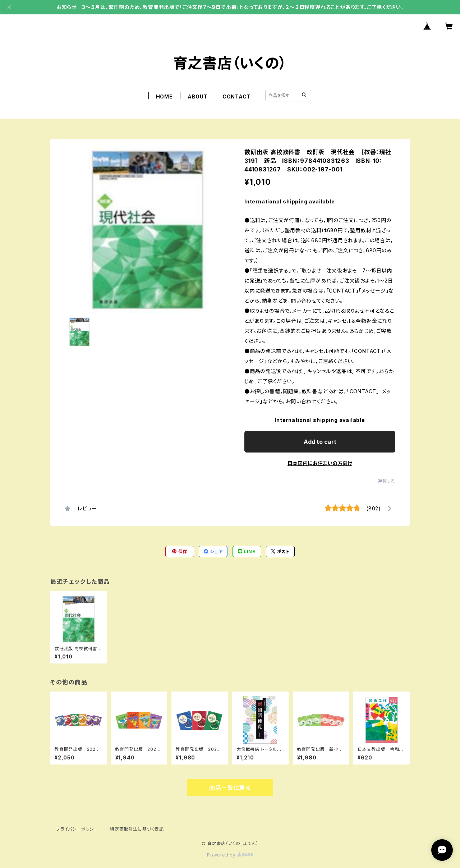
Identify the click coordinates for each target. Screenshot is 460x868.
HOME (164, 97)
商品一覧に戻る (230, 788)
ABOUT (198, 97)
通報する (387, 481)
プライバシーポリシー (77, 829)
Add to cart (320, 442)
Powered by (230, 855)
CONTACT (237, 97)
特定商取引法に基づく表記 (137, 829)
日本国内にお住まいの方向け (320, 463)
